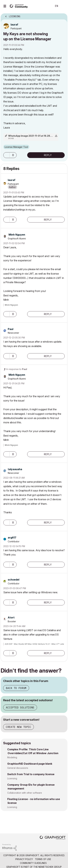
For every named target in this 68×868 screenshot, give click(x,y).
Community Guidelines (33, 863)
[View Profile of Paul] (11, 329)
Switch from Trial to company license (31, 774)
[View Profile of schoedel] (14, 580)
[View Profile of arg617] (12, 538)
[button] (6, 155)
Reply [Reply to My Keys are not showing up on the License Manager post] (48, 155)
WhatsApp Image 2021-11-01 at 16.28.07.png (33, 136)
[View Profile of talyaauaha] (15, 469)
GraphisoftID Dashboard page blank (30, 764)
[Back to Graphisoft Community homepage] (19, 6)
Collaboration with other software (25, 793)
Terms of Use (43, 859)
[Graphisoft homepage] (53, 838)
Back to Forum (16, 688)
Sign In (63, 6)
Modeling (12, 757)
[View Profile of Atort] (11, 617)
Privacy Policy (24, 859)
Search (46, 6)
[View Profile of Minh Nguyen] (17, 235)
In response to (17, 369)
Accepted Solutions (20, 707)
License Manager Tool (16, 147)
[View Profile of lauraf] (14, 25)
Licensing (12, 778)
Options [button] (63, 15)
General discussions (18, 768)
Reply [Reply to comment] (48, 220)
